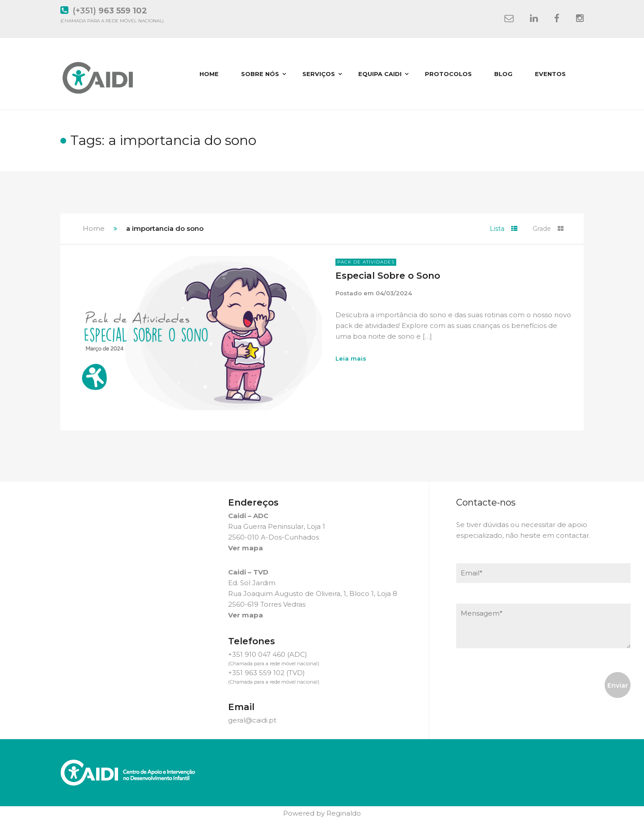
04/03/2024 (394, 293)
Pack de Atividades (366, 262)
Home (94, 228)
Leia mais (351, 358)
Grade (548, 229)
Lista (504, 229)
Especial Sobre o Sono (388, 276)
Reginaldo (344, 813)
